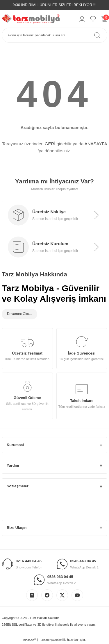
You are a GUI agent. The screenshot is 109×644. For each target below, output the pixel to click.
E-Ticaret (45, 640)
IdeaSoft (30, 640)
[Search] (54, 35)
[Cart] (104, 19)
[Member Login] (82, 19)
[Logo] (31, 18)
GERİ (50, 144)
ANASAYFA (96, 144)
